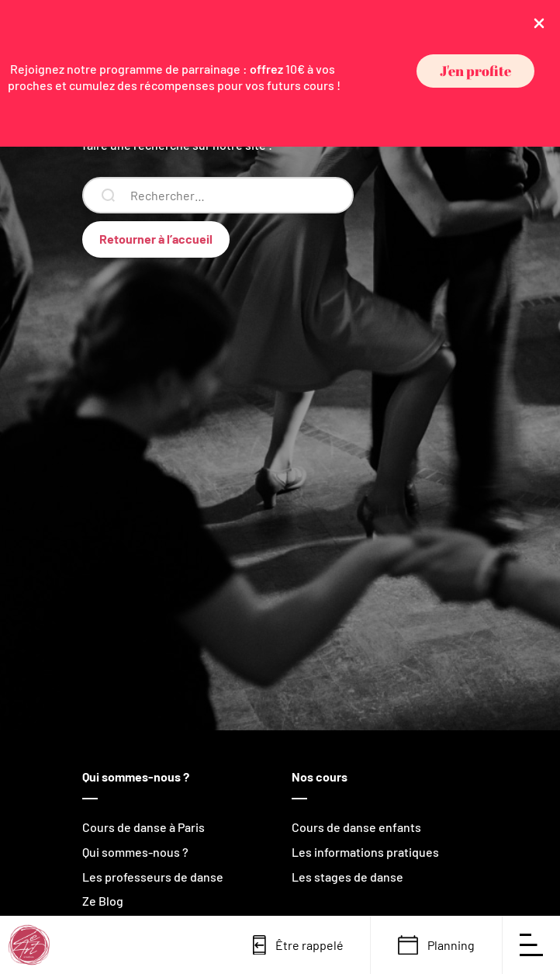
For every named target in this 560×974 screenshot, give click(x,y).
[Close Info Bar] (539, 22)
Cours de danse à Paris (143, 827)
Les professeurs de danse (153, 877)
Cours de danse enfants (356, 827)
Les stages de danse (347, 877)
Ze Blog (103, 901)
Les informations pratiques (365, 852)
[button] (475, 71)
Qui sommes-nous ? (135, 852)
